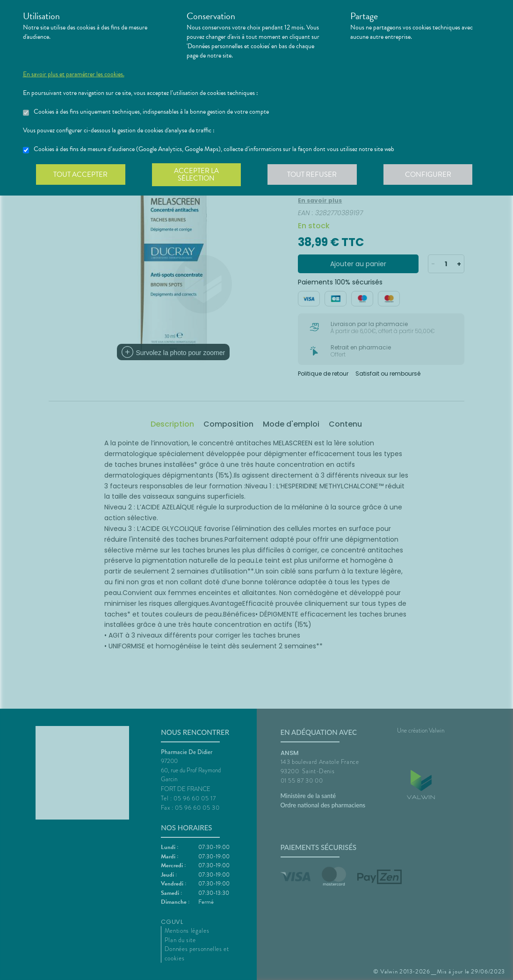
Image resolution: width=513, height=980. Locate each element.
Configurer (432, 175)
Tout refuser (315, 175)
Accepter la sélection (198, 175)
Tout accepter (81, 175)
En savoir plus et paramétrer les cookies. (74, 74)
